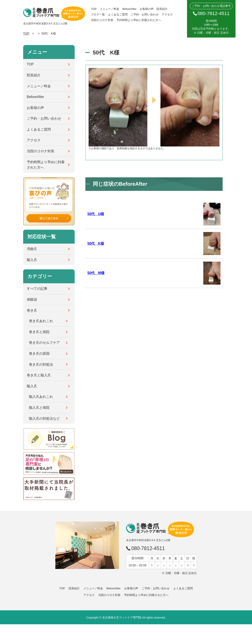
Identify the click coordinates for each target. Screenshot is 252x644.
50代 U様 (96, 214)
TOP (94, 9)
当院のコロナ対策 (102, 20)
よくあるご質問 (118, 14)
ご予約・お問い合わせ (145, 14)
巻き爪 (32, 310)
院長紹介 (162, 9)
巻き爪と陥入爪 (39, 375)
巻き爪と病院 (39, 332)
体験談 (32, 299)
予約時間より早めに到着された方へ (139, 20)
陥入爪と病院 (39, 408)
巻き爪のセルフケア (44, 343)
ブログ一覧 (98, 14)
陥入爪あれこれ (41, 397)
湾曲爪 (32, 249)
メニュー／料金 (109, 9)
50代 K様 (96, 244)
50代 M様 (96, 273)
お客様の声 (147, 9)
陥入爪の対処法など (44, 419)
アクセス (167, 14)
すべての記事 (37, 289)
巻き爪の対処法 (41, 364)
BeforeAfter (130, 9)
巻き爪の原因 (39, 354)
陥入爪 (32, 260)
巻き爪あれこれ (41, 321)
